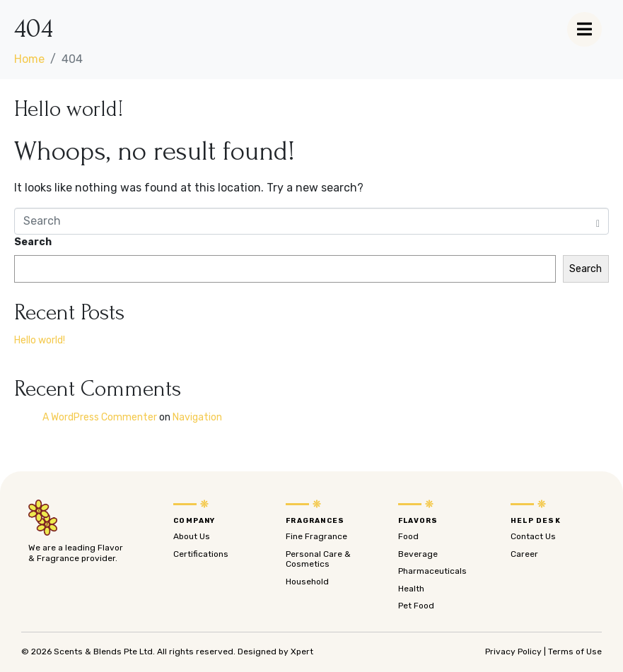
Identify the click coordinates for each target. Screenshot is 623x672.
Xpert (302, 652)
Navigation (197, 417)
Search (33, 242)
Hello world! (69, 109)
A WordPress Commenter (100, 417)
